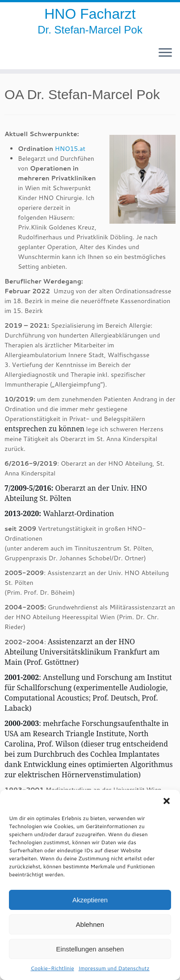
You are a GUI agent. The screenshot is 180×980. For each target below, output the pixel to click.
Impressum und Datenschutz (114, 968)
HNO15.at (70, 149)
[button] (167, 801)
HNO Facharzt (90, 14)
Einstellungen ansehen (90, 949)
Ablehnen (90, 924)
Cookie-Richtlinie (52, 968)
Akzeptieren (90, 900)
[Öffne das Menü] (165, 53)
